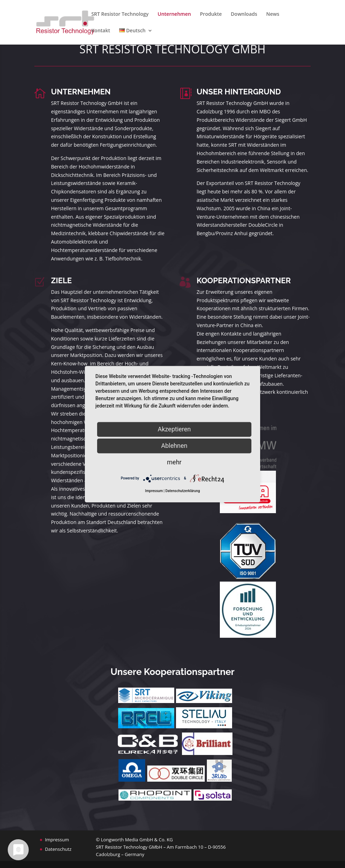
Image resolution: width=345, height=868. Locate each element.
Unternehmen (174, 14)
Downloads (244, 14)
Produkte (211, 14)
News (273, 14)
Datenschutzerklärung (183, 491)
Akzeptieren (174, 429)
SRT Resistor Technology (120, 14)
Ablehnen (174, 446)
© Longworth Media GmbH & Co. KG (134, 840)
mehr (174, 462)
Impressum (57, 840)
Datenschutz (58, 849)
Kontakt (101, 31)
